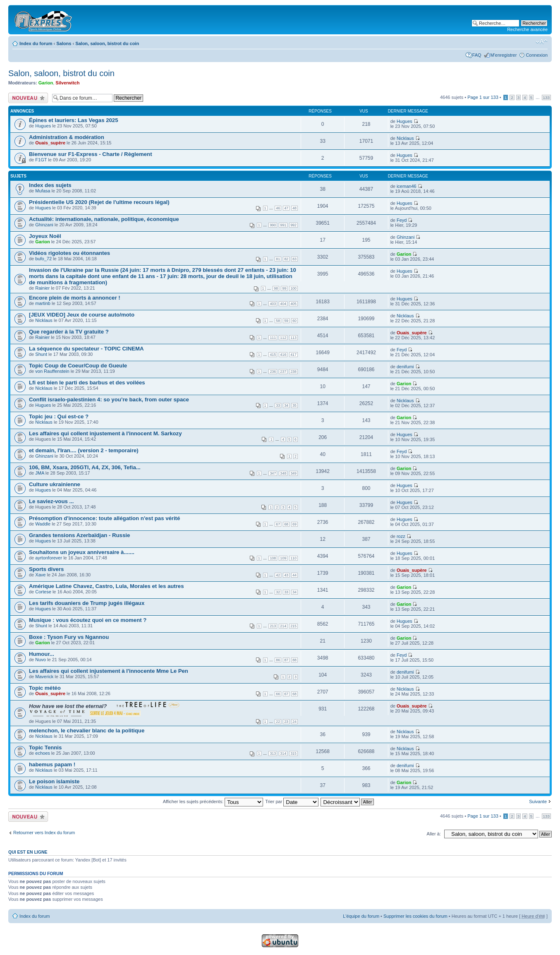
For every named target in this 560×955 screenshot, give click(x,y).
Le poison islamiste (54, 781)
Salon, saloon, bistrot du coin (107, 43)
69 (294, 524)
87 (286, 660)
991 (283, 225)
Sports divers (46, 569)
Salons (64, 43)
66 (278, 694)
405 (293, 304)
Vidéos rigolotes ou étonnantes (69, 253)
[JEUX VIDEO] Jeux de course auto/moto (82, 315)
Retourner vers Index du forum (44, 833)
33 (278, 406)
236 (273, 372)
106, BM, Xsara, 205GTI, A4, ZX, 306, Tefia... (85, 467)
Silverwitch (67, 83)
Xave (40, 575)
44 (294, 575)
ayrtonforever (49, 558)
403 (273, 304)
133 (546, 97)
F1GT (41, 160)
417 (293, 355)
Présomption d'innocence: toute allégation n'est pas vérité (104, 518)
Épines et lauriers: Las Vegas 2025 (74, 120)
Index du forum (36, 43)
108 (273, 558)
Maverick (44, 677)
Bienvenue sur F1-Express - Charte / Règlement (91, 154)
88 (294, 660)
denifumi (405, 367)
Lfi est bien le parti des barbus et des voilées (87, 383)
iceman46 (407, 186)
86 (278, 660)
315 (293, 753)
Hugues (43, 126)
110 (293, 558)
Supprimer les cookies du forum (415, 916)
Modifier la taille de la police (542, 42)
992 (293, 225)
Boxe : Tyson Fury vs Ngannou (69, 637)
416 (283, 355)
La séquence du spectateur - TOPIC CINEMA (86, 349)
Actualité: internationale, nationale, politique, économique (104, 219)
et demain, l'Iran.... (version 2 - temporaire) (84, 450)
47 (286, 208)
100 (293, 288)
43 (286, 575)
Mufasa (43, 191)
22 (278, 722)
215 (293, 626)
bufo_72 (43, 259)
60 (294, 321)
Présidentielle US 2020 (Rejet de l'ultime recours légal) (99, 202)
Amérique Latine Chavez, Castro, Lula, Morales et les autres (106, 586)
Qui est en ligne (28, 852)
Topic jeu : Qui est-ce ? (59, 416)
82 (286, 259)
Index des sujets (50, 185)
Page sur (483, 97)
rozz (401, 536)
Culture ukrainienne (55, 484)
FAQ (477, 55)
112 (283, 338)
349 (293, 473)
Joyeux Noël (45, 236)
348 (283, 473)
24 (294, 722)
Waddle (43, 524)
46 (278, 208)
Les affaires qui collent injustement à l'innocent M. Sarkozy (105, 433)
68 (286, 524)
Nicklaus (405, 138)
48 (294, 208)
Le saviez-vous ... (51, 501)
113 (293, 338)
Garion (46, 83)
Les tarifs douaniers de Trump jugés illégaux (87, 603)
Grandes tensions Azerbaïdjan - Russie (79, 535)
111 (273, 338)
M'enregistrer (504, 55)
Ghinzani (44, 225)
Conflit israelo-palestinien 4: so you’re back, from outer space (109, 400)
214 (283, 626)
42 (278, 575)
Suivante (538, 801)
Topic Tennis (45, 747)
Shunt (41, 354)
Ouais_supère (50, 143)
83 (294, 259)
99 (284, 288)
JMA (39, 473)
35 (294, 406)
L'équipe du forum (361, 916)
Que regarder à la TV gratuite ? (69, 332)
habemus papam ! (52, 764)
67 (278, 524)
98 (276, 288)
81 (278, 259)
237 (283, 372)
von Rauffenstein (52, 371)
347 (273, 473)
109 (283, 558)
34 (286, 406)
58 (278, 321)
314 (283, 753)
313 (273, 753)
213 (273, 626)
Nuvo (41, 660)
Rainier (42, 288)
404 (283, 304)
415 (273, 355)
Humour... (42, 654)
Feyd (402, 220)
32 (278, 592)
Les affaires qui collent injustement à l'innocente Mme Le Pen (109, 671)
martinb (43, 303)
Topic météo (45, 688)
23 (286, 722)
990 (273, 225)
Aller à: (434, 834)
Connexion (537, 55)
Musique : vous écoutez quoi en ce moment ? (88, 620)
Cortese (43, 592)
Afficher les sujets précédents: (213, 801)
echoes (42, 753)
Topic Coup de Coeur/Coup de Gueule (78, 366)
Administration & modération (67, 137)
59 (286, 321)
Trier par (292, 801)
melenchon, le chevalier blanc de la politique (87, 731)
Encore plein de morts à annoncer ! (75, 298)
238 (293, 372)
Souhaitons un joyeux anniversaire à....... (82, 552)
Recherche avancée (527, 29)
